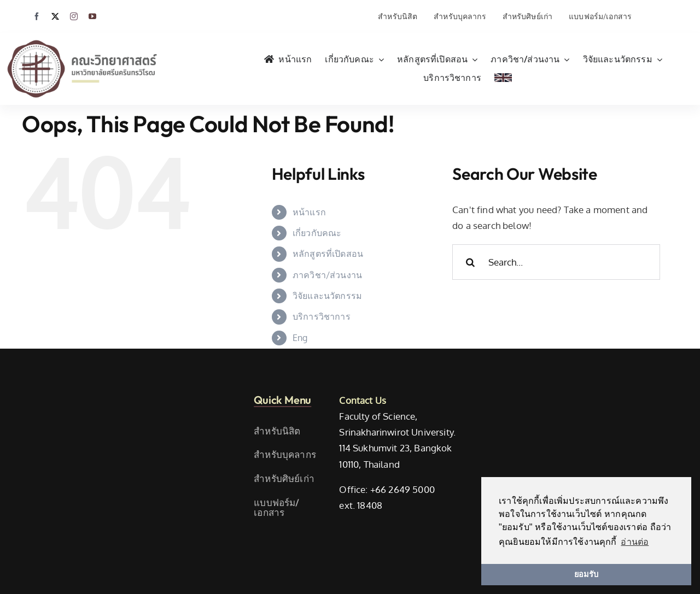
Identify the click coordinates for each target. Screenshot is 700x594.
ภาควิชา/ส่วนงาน (327, 275)
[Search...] (556, 262)
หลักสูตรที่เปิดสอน (328, 254)
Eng (300, 338)
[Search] (470, 262)
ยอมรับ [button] (586, 574)
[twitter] (55, 16)
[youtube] (92, 16)
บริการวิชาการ (322, 316)
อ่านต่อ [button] (635, 542)
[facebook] (37, 16)
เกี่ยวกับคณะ (317, 233)
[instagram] (74, 16)
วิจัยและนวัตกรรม (327, 296)
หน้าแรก (309, 212)
